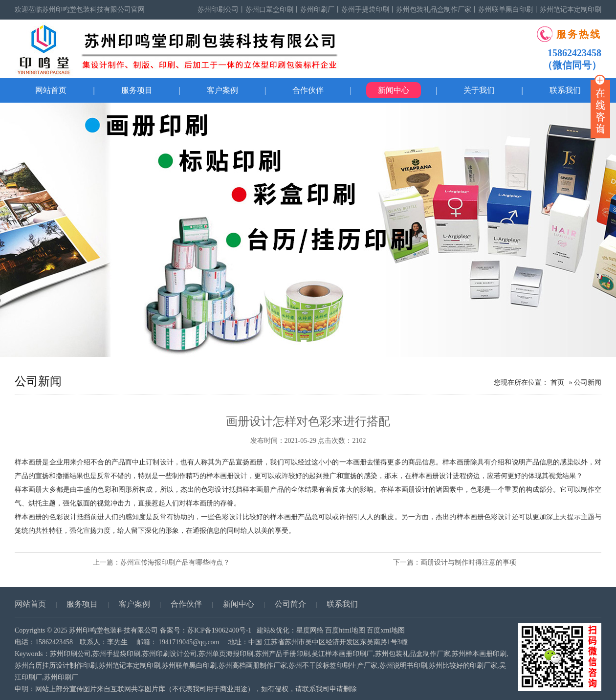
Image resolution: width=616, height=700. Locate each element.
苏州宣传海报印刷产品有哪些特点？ (175, 562)
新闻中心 (394, 90)
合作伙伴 (308, 90)
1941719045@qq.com (189, 642)
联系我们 (342, 604)
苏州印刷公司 (218, 10)
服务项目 (137, 90)
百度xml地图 (386, 630)
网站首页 (51, 90)
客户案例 (222, 90)
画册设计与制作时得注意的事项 (468, 562)
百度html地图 (345, 630)
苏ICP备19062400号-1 (219, 630)
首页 (557, 383)
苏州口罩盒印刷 (269, 10)
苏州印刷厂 (317, 10)
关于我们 (479, 90)
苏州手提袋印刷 (365, 10)
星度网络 (310, 630)
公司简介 (290, 604)
